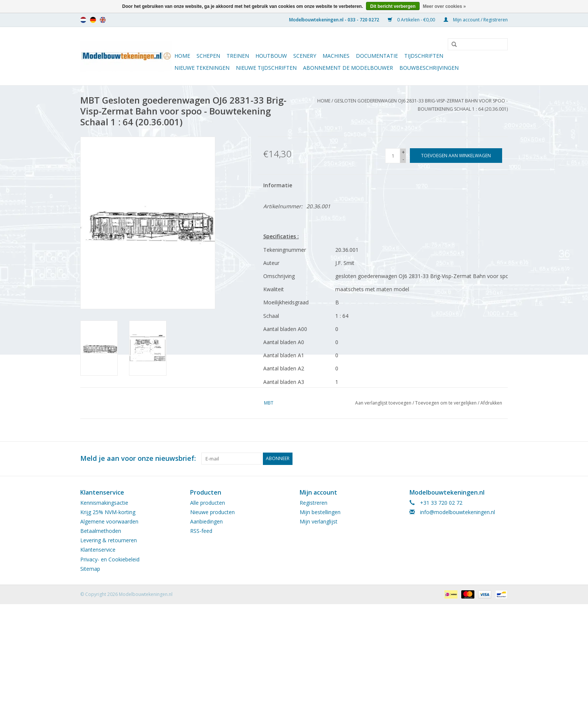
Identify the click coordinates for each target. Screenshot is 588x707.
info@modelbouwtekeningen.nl (457, 512)
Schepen (208, 56)
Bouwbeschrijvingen (429, 68)
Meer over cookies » (444, 6)
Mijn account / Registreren (476, 20)
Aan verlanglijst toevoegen (383, 403)
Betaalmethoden (101, 531)
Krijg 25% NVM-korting (108, 512)
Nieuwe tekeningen (202, 68)
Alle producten (208, 503)
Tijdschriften (424, 56)
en (103, 20)
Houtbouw (271, 56)
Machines (336, 56)
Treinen (238, 56)
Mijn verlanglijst (319, 521)
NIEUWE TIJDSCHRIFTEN (266, 68)
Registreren (313, 503)
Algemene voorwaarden (109, 521)
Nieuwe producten (212, 512)
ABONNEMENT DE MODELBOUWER (348, 68)
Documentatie (377, 56)
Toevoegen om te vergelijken (446, 403)
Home (182, 56)
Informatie (278, 185)
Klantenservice (98, 550)
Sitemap (90, 569)
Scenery (305, 56)
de (93, 20)
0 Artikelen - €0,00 (412, 20)
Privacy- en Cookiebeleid (110, 559)
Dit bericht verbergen (393, 6)
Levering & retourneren (109, 540)
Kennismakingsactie (104, 503)
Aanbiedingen (206, 521)
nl (83, 20)
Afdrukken (491, 403)
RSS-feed (201, 531)
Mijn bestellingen (320, 512)
